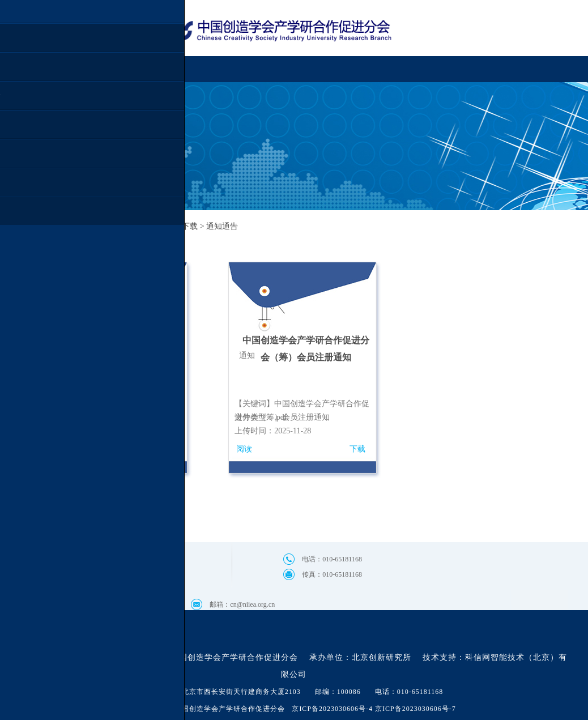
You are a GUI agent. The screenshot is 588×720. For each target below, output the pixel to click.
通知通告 (222, 226)
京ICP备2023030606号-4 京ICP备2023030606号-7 (374, 709)
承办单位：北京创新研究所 (360, 657)
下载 (357, 449)
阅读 (244, 449)
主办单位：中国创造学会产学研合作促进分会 (213, 657)
